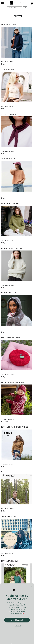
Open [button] (32, 3)
